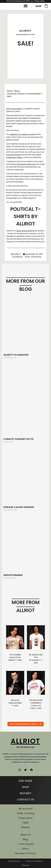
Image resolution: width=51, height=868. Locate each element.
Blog (17, 91)
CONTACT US (26, 800)
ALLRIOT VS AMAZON (16, 355)
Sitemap (26, 865)
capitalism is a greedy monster (22, 134)
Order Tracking (26, 813)
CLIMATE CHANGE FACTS (18, 439)
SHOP (38, 6)
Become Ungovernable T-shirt (15, 703)
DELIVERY (26, 793)
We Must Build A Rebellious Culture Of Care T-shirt (36, 704)
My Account (26, 809)
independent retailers (15, 157)
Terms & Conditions (34, 861)
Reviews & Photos (26, 853)
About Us (26, 835)
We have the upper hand (26, 164)
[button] (26, 6)
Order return (26, 818)
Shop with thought (13, 155)
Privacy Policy (14, 861)
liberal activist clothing (25, 231)
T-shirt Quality (26, 844)
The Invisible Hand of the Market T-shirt (15, 657)
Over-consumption (14, 109)
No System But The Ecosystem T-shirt (36, 659)
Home (10, 91)
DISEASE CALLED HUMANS (19, 507)
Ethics (26, 849)
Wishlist (26, 827)
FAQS (26, 823)
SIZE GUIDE (26, 781)
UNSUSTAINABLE (13, 575)
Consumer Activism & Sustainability (24, 94)
